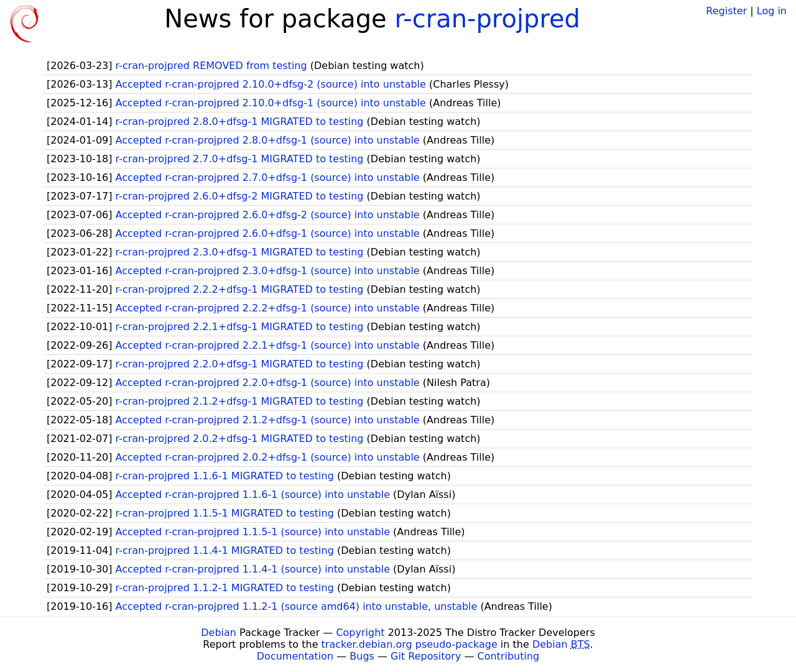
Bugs (362, 656)
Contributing (509, 656)
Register (726, 11)
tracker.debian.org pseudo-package (410, 644)
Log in (772, 11)
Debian (219, 633)
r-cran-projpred (487, 19)
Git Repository (426, 656)
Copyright (360, 633)
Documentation (295, 656)
